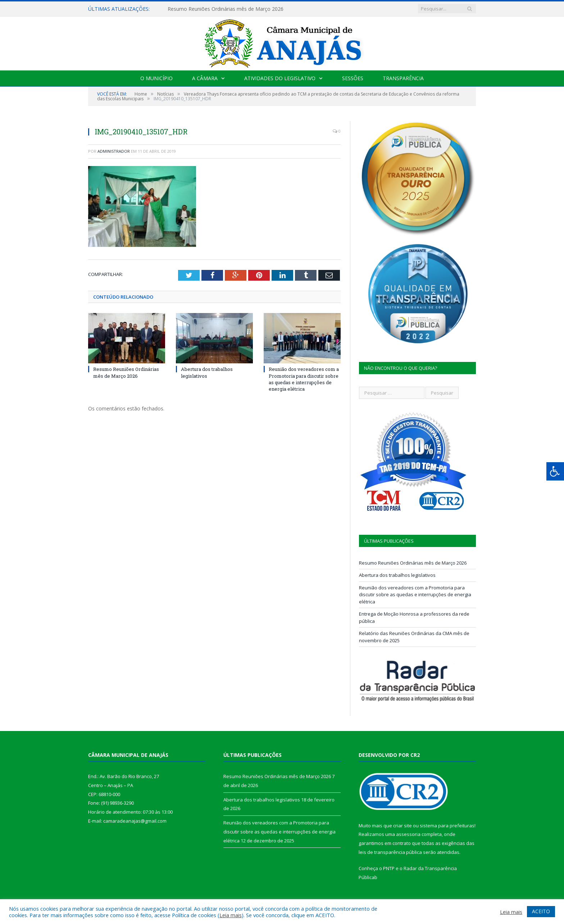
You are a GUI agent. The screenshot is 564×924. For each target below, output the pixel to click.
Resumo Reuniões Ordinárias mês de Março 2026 (226, 9)
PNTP (389, 868)
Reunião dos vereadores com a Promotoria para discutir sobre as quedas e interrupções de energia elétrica (304, 379)
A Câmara (205, 78)
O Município (156, 78)
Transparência (403, 78)
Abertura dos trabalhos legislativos (207, 372)
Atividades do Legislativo (280, 78)
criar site (402, 826)
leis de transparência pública (390, 852)
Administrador (114, 151)
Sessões (353, 78)
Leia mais (231, 915)
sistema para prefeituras (447, 826)
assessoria (408, 834)
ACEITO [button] (541, 911)
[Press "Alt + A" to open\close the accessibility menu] (555, 471)
